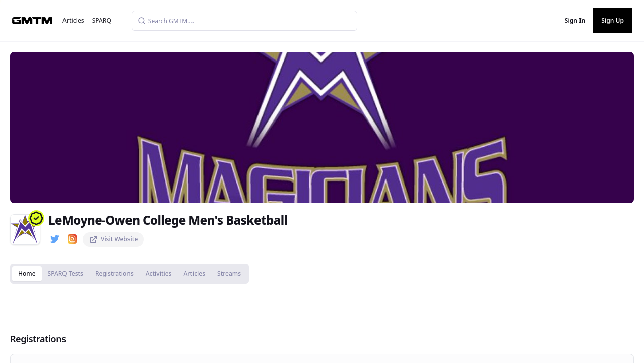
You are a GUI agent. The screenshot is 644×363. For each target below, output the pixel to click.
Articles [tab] (194, 274)
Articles (73, 20)
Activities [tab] (159, 274)
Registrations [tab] (114, 274)
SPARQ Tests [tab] (66, 274)
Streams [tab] (229, 274)
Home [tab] (27, 274)
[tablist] (130, 274)
